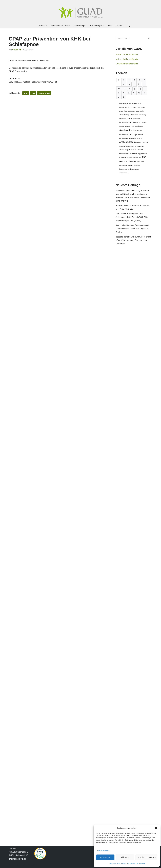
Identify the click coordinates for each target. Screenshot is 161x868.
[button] (156, 828)
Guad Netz (17, 50)
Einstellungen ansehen (146, 857)
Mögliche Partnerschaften (127, 64)
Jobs (110, 26)
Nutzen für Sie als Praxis (127, 59)
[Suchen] (129, 26)
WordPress (34, 865)
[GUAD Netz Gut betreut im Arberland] (80, 13)
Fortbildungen (80, 26)
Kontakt (119, 26)
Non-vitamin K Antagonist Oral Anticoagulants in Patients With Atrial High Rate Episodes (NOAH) (132, 217)
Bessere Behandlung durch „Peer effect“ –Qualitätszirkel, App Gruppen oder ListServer (134, 240)
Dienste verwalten (103, 850)
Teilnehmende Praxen (60, 26)
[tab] (119, 80)
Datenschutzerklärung (129, 863)
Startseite (43, 26)
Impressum (141, 863)
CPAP (26, 93)
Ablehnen (125, 857)
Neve (11, 865)
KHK (33, 93)
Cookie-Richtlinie (114, 863)
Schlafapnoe (44, 93)
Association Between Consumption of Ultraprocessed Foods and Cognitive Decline (132, 229)
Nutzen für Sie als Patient (127, 54)
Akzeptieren (105, 857)
